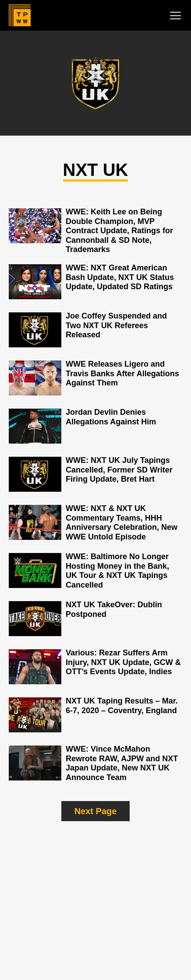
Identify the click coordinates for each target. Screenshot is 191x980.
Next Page (96, 811)
